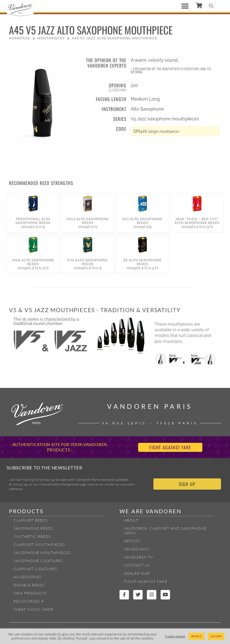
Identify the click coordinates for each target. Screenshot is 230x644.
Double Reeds (29, 585)
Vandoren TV (139, 557)
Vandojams (137, 549)
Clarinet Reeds (31, 520)
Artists (132, 541)
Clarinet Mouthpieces (39, 545)
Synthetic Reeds (32, 536)
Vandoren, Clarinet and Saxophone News (165, 531)
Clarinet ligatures (35, 569)
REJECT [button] (197, 636)
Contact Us (137, 565)
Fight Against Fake (146, 581)
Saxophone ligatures (38, 561)
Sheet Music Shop (34, 609)
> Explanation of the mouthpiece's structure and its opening (171, 70)
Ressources (29, 601)
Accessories (27, 577)
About (131, 520)
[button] (185, 6)
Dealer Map (137, 573)
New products (30, 593)
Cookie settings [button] (175, 636)
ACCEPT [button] (216, 636)
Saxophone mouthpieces (42, 553)
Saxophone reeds (33, 528)
